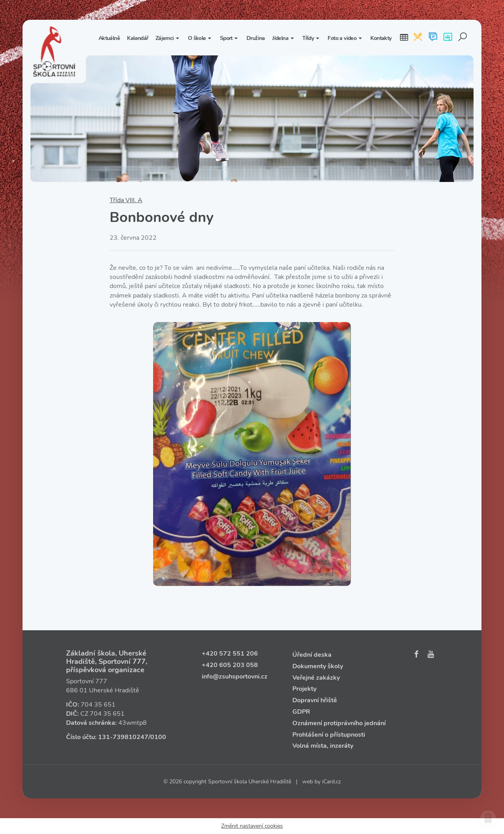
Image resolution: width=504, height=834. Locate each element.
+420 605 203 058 (230, 665)
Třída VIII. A (126, 200)
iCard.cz (331, 782)
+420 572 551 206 (230, 654)
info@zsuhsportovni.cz (235, 677)
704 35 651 (98, 705)
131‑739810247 (123, 737)
